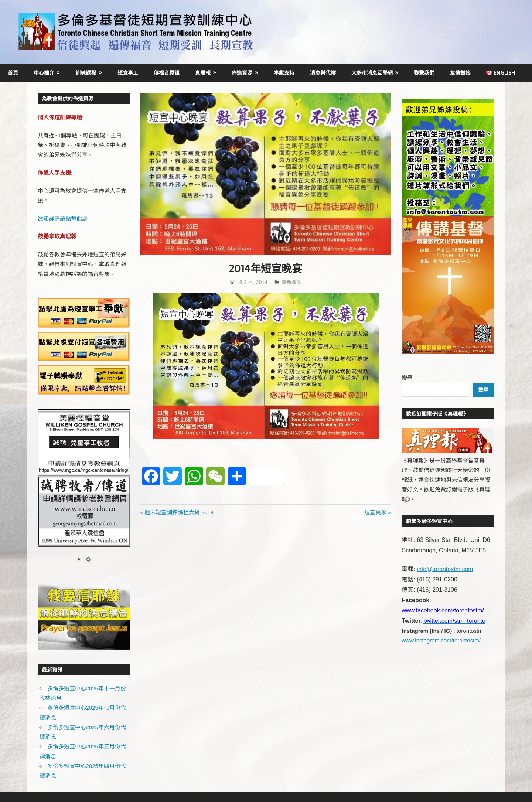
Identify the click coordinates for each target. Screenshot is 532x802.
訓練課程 (86, 73)
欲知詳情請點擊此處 (63, 219)
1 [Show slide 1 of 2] (79, 560)
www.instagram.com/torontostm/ (441, 640)
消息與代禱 (323, 73)
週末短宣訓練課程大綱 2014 (179, 512)
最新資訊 (291, 282)
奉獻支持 (284, 73)
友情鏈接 (460, 73)
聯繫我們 (424, 73)
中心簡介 (44, 73)
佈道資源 (242, 73)
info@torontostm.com (445, 569)
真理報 (203, 73)
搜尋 (407, 378)
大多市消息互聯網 (372, 73)
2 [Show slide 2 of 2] (88, 560)
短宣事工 (128, 73)
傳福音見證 (167, 73)
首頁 (13, 73)
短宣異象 (375, 512)
